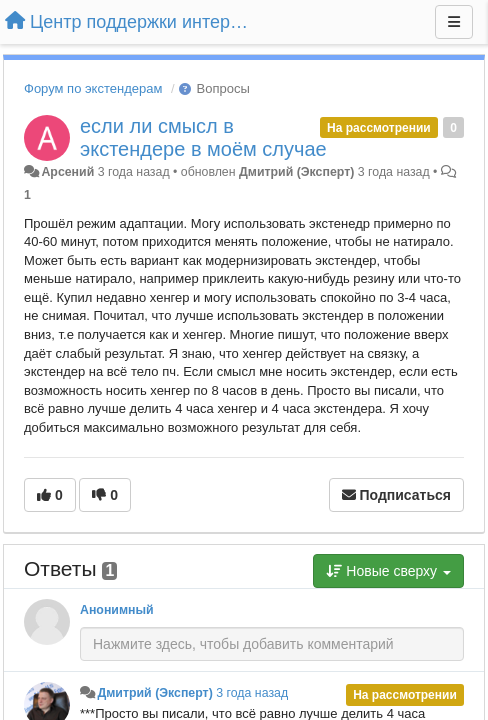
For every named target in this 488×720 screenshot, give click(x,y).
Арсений (67, 172)
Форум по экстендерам (93, 88)
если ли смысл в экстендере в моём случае (203, 137)
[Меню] (454, 22)
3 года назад (252, 693)
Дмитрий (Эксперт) (296, 172)
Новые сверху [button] (388, 571)
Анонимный (117, 610)
